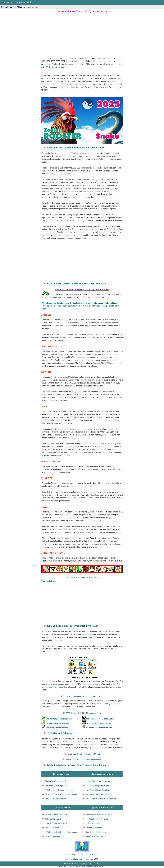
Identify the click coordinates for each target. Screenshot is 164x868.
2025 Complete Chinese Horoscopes (60, 790)
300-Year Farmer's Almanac (97, 819)
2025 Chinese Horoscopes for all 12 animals (82, 572)
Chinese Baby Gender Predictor (99, 728)
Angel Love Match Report (96, 836)
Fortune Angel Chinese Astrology (99, 814)
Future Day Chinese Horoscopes (99, 794)
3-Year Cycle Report (94, 828)
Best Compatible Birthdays (96, 832)
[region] (82, 36)
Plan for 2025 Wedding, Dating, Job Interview (83, 759)
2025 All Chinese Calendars (56, 814)
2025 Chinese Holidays (54, 828)
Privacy (91, 863)
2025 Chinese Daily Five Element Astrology (83, 713)
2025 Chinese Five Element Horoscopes (61, 794)
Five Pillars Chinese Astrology (98, 790)
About (71, 863)
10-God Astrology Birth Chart (97, 786)
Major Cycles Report (94, 823)
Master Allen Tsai (80, 859)
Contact (77, 863)
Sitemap (97, 863)
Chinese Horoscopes (9, 7)
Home (6, 2)
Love (17, 2)
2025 (20, 7)
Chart (11, 2)
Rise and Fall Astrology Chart (56, 786)
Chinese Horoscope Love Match (58, 823)
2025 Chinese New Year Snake (58, 723)
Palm (22, 2)
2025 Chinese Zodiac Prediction (59, 719)
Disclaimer (84, 863)
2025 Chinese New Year (54, 836)
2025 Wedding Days (53, 819)
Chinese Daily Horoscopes (55, 799)
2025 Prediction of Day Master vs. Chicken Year (83, 697)
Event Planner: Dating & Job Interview (101, 799)
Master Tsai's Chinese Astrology (98, 781)
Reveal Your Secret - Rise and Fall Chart (83, 754)
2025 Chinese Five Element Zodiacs (101, 719)
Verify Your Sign (53, 67)
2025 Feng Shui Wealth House (99, 723)
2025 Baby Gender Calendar (57, 728)
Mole (27, 2)
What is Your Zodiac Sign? (55, 781)
